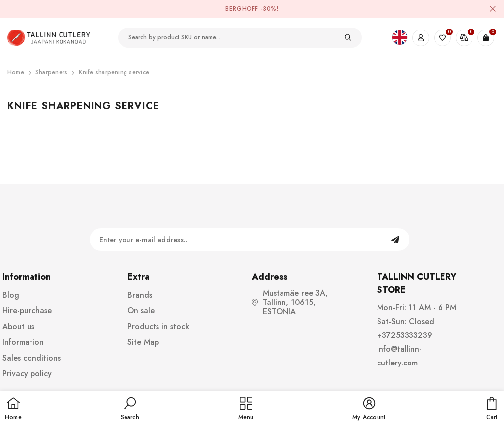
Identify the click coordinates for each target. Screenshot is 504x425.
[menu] (246, 409)
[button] (130, 409)
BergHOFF (242, 9)
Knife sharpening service (114, 72)
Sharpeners (51, 72)
